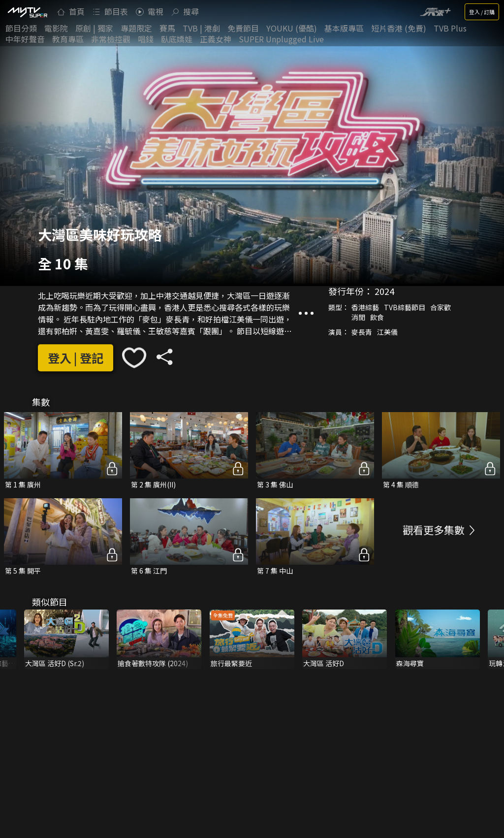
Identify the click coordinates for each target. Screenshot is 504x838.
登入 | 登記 (76, 358)
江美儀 (387, 332)
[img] (27, 12)
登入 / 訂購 (482, 12)
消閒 (358, 318)
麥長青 (362, 332)
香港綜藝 (365, 308)
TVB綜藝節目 (405, 308)
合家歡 (441, 308)
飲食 (377, 318)
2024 (384, 291)
